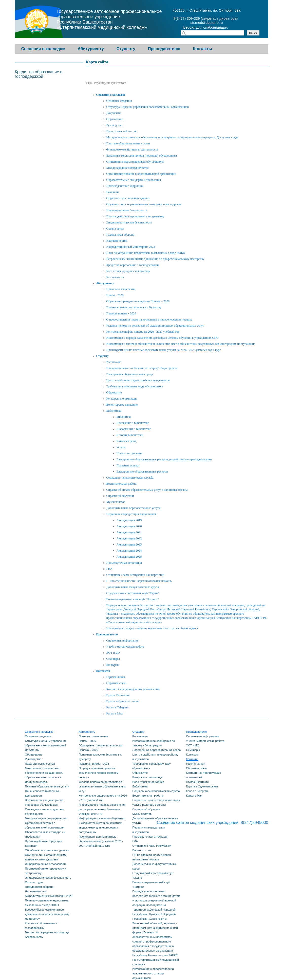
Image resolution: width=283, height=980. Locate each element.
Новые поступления (129, 453)
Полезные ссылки (128, 465)
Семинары (113, 659)
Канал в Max (115, 713)
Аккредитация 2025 (129, 557)
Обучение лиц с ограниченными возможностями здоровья (144, 204)
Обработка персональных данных (128, 198)
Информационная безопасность (127, 210)
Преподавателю (164, 49)
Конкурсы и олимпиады (122, 399)
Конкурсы (113, 665)
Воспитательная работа (121, 484)
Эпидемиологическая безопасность (129, 222)
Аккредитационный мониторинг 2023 (131, 247)
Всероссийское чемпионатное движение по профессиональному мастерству (155, 259)
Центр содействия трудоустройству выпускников (138, 380)
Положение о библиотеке (133, 423)
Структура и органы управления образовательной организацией (148, 107)
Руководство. (115, 125)
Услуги (121, 447)
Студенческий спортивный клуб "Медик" (133, 593)
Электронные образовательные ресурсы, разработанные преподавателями (164, 459)
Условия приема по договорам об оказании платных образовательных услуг (155, 326)
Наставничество (117, 241)
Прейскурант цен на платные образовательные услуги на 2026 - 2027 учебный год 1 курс (164, 350)
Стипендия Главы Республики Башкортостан (135, 575)
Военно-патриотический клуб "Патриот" (133, 599)
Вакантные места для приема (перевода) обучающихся (142, 156)
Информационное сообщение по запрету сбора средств (142, 368)
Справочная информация (122, 640)
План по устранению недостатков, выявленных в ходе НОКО (146, 253)
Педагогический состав (121, 131)
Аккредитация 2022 (129, 538)
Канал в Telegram (118, 707)
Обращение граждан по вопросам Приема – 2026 (138, 301)
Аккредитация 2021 (129, 532)
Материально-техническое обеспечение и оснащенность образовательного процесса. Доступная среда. (173, 137)
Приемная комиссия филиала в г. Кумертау (134, 307)
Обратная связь (116, 683)
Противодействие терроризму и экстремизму (135, 216)
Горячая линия (116, 677)
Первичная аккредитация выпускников (131, 514)
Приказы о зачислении (121, 289)
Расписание (114, 362)
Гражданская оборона (120, 235)
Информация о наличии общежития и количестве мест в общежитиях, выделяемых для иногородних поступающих (181, 344)
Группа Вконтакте (118, 695)
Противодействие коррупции (125, 186)
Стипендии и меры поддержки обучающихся (135, 162)
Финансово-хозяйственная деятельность (132, 149)
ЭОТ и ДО (113, 653)
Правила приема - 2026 (121, 313)
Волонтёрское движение (122, 405)
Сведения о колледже (43, 49)
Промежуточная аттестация (124, 563)
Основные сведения (119, 101)
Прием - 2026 (115, 295)
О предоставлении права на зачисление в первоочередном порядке (149, 319)
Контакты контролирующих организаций (133, 689)
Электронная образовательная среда (130, 374)
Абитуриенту (91, 49)
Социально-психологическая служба (130, 478)
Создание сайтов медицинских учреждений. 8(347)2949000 (213, 823)
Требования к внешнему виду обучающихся (135, 386)
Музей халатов (116, 502)
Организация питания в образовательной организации (141, 174)
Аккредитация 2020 (129, 526)
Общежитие (114, 392)
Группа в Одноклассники (123, 701)
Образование (115, 119)
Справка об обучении (120, 496)
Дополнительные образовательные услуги (134, 508)
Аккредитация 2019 (129, 520)
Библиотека (114, 411)
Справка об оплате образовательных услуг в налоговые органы (147, 490)
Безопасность (115, 277)
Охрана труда (115, 229)
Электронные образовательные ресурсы (142, 472)
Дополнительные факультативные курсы (133, 587)
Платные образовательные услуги (128, 143)
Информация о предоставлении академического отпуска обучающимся (152, 628)
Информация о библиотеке (134, 429)
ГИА (109, 569)
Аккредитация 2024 (129, 551)
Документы (114, 113)
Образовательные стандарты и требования (134, 180)
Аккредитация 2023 (129, 544)
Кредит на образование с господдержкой (133, 265)
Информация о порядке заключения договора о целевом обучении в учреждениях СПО (163, 338)
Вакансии (113, 192)
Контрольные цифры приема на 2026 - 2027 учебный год (143, 332)
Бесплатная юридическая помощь (128, 271)
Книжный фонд (127, 441)
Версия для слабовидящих (210, 28)
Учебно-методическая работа (125, 647)
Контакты (203, 49)
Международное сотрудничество (128, 168)
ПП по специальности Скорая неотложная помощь (139, 581)
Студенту (126, 49)
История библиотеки (130, 435)
